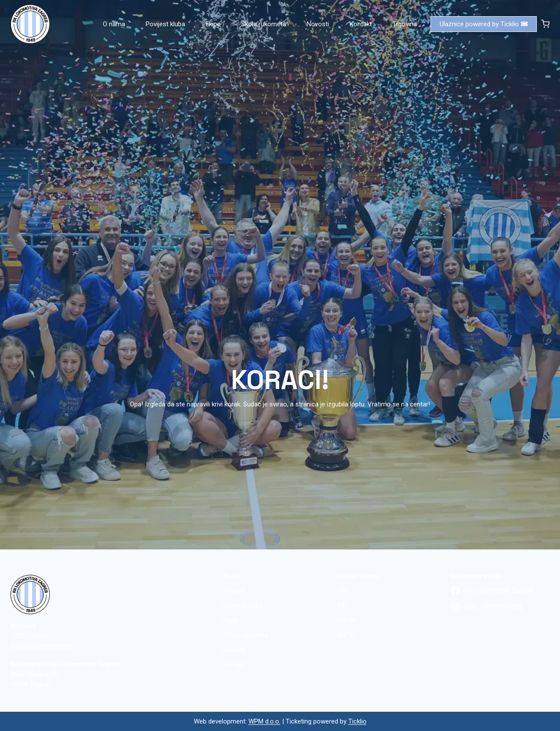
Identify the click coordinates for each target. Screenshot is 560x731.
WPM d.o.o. (264, 721)
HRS (343, 591)
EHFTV (347, 620)
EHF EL (347, 635)
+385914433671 (33, 635)
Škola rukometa (264, 24)
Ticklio (357, 721)
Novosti (318, 24)
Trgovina (405, 24)
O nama (114, 24)
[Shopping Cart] (545, 24)
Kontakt (361, 24)
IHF (342, 605)
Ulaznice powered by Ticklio (484, 24)
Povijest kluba (165, 24)
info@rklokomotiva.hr (41, 646)
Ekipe (213, 24)
